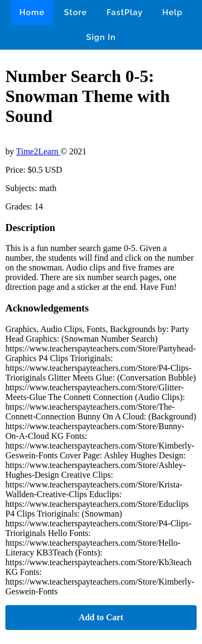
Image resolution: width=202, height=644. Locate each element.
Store (76, 12)
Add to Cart (101, 617)
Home (32, 12)
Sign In (101, 37)
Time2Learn (39, 151)
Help (172, 12)
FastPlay (125, 12)
